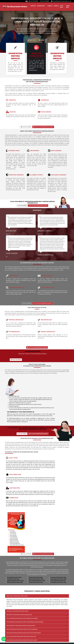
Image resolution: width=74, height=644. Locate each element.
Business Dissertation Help (37, 560)
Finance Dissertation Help (36, 563)
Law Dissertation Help (13, 560)
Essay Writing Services (30, 641)
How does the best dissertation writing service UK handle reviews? (24, 613)
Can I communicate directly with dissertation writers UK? (21, 617)
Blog (4, 643)
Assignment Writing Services (32, 638)
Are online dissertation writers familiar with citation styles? (22, 621)
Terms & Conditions (52, 643)
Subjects (50, 5)
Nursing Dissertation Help (14, 558)
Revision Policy (50, 641)
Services (33, 5)
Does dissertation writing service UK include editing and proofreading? (25, 602)
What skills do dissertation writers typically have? (19, 595)
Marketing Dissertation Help (15, 563)
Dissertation (41, 5)
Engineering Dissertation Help (15, 561)
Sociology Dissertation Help (59, 561)
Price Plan (61, 6)
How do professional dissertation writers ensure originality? (22, 610)
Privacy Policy (50, 635)
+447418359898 (33, 1)
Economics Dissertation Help (59, 558)
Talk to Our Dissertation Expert (43, 126)
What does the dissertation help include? (17, 576)
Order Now (68, 6)
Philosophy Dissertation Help (60, 563)
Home (4, 635)
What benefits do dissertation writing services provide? (21, 606)
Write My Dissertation (30, 643)
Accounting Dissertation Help (37, 561)
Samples (56, 5)
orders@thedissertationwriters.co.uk (61, 1)
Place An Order (26, 126)
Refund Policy (50, 638)
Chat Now (43, 40)
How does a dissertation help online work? (18, 592)
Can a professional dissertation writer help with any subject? (22, 599)
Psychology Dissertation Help (60, 560)
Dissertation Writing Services (32, 635)
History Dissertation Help (36, 558)
